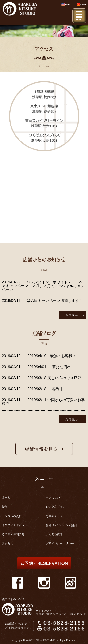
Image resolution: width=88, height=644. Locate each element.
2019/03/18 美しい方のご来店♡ (54, 378)
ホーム (6, 498)
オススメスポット (13, 525)
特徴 (5, 507)
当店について (54, 498)
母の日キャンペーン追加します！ (55, 301)
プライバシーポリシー (60, 544)
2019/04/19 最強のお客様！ (52, 356)
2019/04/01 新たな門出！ (51, 367)
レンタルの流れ (12, 516)
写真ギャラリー (56, 516)
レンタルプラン (56, 507)
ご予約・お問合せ (13, 534)
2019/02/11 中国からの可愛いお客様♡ (43, 402)
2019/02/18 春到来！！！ (51, 389)
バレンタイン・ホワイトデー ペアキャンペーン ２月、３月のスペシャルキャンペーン (43, 286)
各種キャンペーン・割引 (61, 525)
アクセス (8, 544)
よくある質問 (54, 534)
